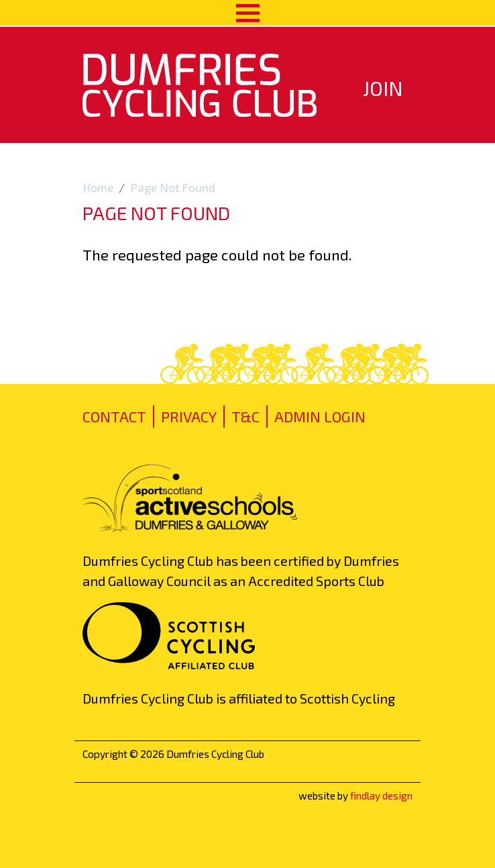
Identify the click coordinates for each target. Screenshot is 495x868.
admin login (320, 416)
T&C (245, 416)
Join (383, 88)
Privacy (189, 416)
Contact (114, 416)
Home (98, 187)
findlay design (381, 795)
